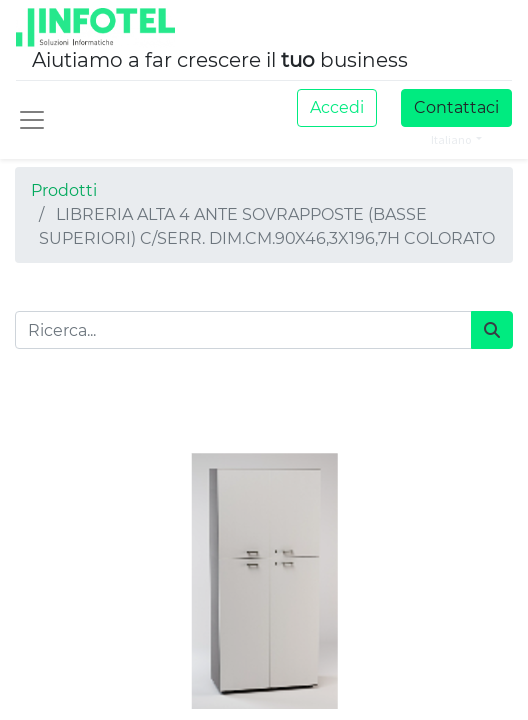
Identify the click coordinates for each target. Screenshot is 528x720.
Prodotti (64, 190)
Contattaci (456, 107)
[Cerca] (492, 330)
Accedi (337, 107)
